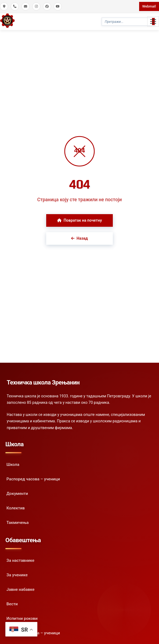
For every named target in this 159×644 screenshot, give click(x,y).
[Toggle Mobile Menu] (153, 21)
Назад (79, 238)
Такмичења (18, 523)
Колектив (16, 508)
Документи (17, 494)
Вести (12, 604)
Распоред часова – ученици (33, 479)
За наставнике (20, 560)
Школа (13, 465)
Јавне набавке (20, 589)
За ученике (17, 575)
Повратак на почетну (80, 220)
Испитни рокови (22, 618)
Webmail (149, 6)
